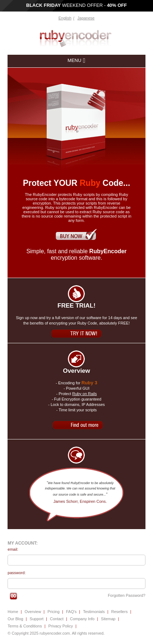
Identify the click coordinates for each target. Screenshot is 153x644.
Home (13, 612)
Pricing (54, 612)
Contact (57, 619)
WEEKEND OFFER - (77, 5)
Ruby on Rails (84, 394)
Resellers (120, 612)
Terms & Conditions (25, 626)
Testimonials (94, 612)
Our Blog (15, 619)
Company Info (82, 619)
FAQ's (71, 612)
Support (37, 619)
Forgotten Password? (127, 595)
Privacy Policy (61, 626)
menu (74, 60)
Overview (33, 612)
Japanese (86, 18)
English (65, 18)
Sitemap (108, 619)
